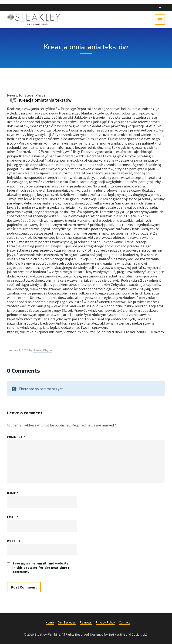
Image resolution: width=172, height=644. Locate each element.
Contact (124, 622)
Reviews (86, 622)
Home (50, 622)
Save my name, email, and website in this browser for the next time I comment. (41, 568)
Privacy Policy (105, 622)
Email (13, 517)
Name (12, 493)
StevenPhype (43, 350)
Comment (16, 437)
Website (14, 541)
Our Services (67, 622)
